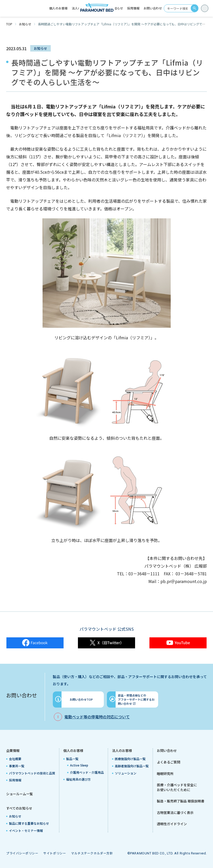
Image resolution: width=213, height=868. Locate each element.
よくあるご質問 (169, 762)
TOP (9, 24)
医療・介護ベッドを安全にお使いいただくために (177, 787)
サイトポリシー (55, 853)
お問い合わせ (153, 8)
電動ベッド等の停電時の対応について (97, 717)
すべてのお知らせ (19, 808)
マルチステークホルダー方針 (92, 853)
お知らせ (117, 8)
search (195, 8)
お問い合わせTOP (81, 699)
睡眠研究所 (165, 774)
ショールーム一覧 (19, 794)
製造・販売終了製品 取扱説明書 (181, 801)
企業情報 (13, 751)
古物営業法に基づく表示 (175, 813)
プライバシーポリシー (22, 853)
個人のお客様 (73, 751)
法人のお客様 (122, 751)
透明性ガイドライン (172, 824)
